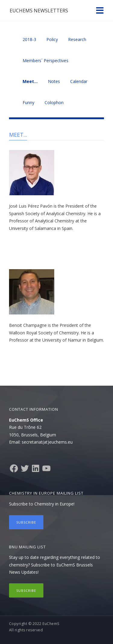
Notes (54, 81)
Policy (52, 39)
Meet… (30, 81)
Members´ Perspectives (46, 61)
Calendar (79, 81)
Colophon (54, 102)
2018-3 (29, 39)
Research (77, 39)
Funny (28, 102)
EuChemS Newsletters (39, 11)
